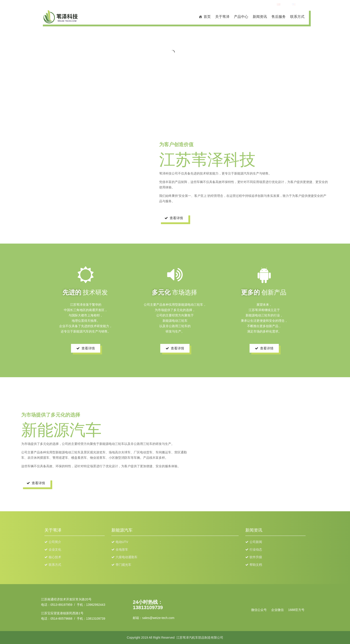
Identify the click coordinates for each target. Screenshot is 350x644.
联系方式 (297, 17)
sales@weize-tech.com (158, 618)
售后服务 (279, 17)
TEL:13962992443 (259, 4)
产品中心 (241, 17)
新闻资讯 (260, 17)
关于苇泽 (222, 17)
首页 (207, 17)
